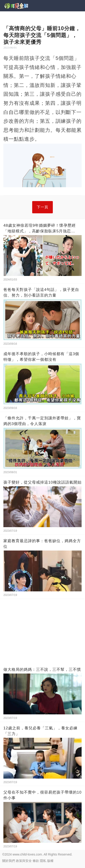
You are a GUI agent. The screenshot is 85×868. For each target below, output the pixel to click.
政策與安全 (24, 861)
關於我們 (9, 861)
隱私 (43, 861)
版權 (50, 861)
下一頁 (42, 207)
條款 (36, 861)
